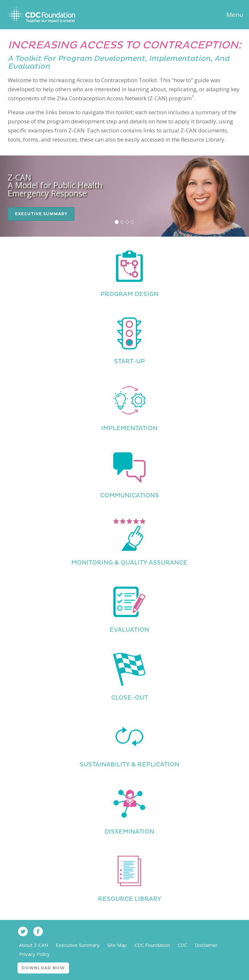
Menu (235, 15)
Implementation (129, 428)
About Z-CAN (34, 945)
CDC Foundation (152, 945)
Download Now (43, 968)
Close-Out (130, 698)
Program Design (130, 294)
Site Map (117, 945)
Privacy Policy (34, 954)
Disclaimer (206, 945)
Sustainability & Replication (130, 765)
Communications (130, 496)
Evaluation (129, 630)
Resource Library (130, 899)
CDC (182, 945)
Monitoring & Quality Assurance (129, 563)
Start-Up (130, 361)
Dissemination (129, 832)
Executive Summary (41, 214)
